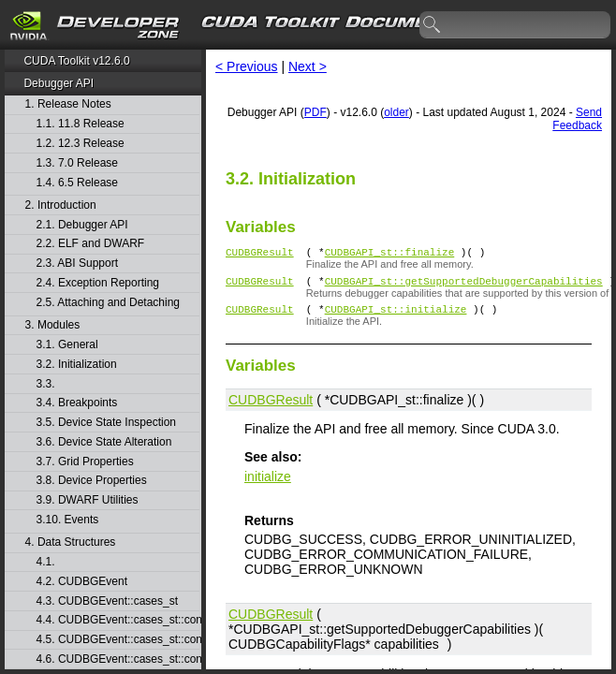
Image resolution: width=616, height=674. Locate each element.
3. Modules (53, 325)
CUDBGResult (260, 254)
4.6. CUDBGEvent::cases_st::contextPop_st (118, 659)
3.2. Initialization (77, 365)
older (396, 112)
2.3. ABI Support (77, 264)
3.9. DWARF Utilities (88, 500)
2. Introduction (61, 205)
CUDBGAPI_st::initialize (396, 317)
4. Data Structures (71, 542)
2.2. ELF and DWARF (91, 244)
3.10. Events (68, 520)
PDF (315, 112)
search (433, 25)
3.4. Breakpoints (77, 403)
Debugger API (59, 83)
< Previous (247, 66)
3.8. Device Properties (92, 481)
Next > (308, 66)
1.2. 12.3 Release (81, 144)
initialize (268, 485)
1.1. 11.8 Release (81, 124)
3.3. (47, 384)
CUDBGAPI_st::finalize (390, 254)
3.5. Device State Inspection (106, 423)
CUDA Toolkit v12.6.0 (76, 61)
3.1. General (67, 345)
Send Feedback (577, 119)
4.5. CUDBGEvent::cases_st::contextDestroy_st (118, 640)
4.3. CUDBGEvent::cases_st (107, 601)
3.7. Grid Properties (85, 462)
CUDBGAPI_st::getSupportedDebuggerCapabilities (464, 286)
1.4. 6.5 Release (77, 183)
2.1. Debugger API (82, 225)
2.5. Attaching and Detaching (108, 303)
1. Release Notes (68, 104)
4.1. (47, 562)
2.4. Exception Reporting (98, 283)
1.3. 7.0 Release (77, 163)
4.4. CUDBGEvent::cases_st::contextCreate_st (118, 620)
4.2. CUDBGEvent (82, 582)
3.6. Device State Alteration (104, 442)
